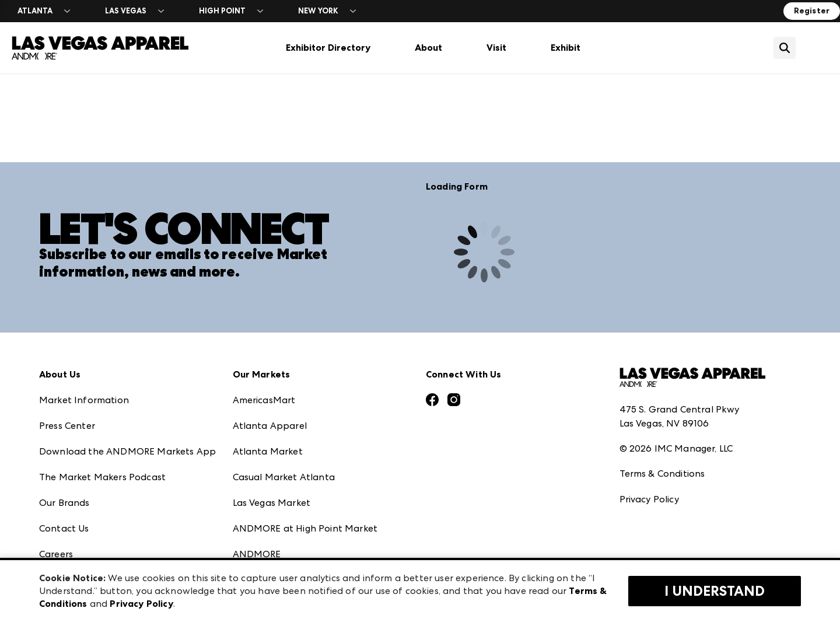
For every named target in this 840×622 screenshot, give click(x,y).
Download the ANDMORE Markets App (127, 451)
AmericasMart (264, 400)
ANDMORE (257, 554)
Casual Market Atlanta (284, 477)
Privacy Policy (649, 499)
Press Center (67, 426)
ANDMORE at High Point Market (305, 528)
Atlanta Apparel (270, 426)
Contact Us (64, 528)
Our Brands (64, 503)
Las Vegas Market (272, 503)
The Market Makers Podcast (102, 477)
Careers (56, 554)
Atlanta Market (268, 451)
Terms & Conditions (662, 474)
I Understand (715, 591)
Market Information (84, 400)
